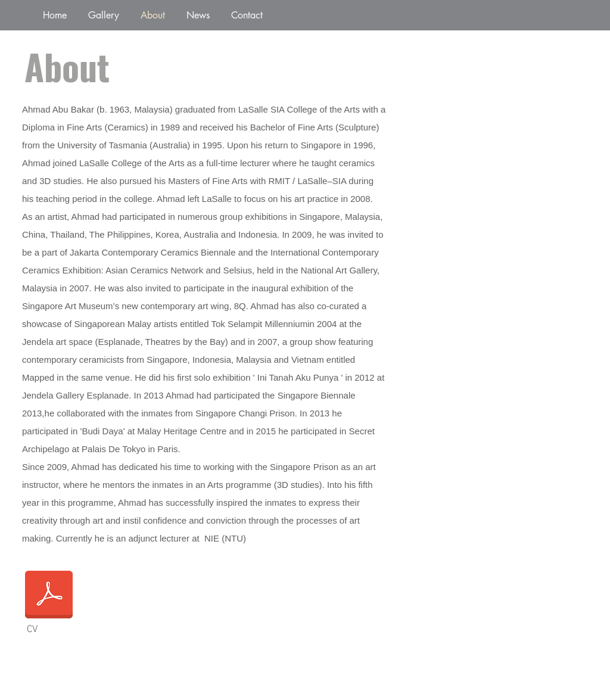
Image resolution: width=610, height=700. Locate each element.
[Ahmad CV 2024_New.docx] (49, 596)
